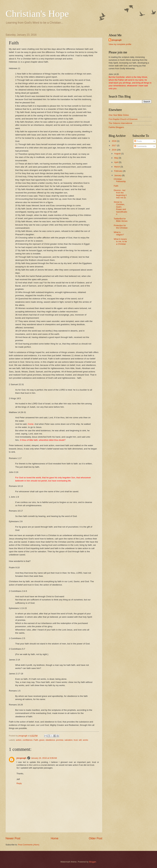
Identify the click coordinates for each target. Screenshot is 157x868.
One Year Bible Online (119, 115)
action (19, 740)
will (80, 740)
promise (60, 740)
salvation (69, 740)
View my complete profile (120, 44)
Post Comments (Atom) (29, 845)
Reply (19, 783)
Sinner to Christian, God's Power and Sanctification (120, 208)
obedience (50, 740)
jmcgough (21, 758)
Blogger (93, 862)
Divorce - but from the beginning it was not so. (120, 194)
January (118, 175)
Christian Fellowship (120, 180)
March (117, 167)
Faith (36, 740)
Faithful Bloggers (116, 127)
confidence (28, 740)
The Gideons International (120, 123)
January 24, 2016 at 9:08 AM (44, 758)
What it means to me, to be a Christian (120, 242)
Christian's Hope (37, 14)
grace (42, 740)
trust (76, 740)
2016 (114, 150)
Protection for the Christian (121, 227)
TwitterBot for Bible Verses (121, 220)
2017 (114, 145)
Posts (138, 141)
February (119, 171)
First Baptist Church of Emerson (123, 119)
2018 (114, 141)
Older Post (96, 838)
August (118, 154)
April (116, 162)
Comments (140, 146)
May (116, 158)
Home (55, 838)
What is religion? (119, 233)
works (85, 740)
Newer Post (13, 838)
